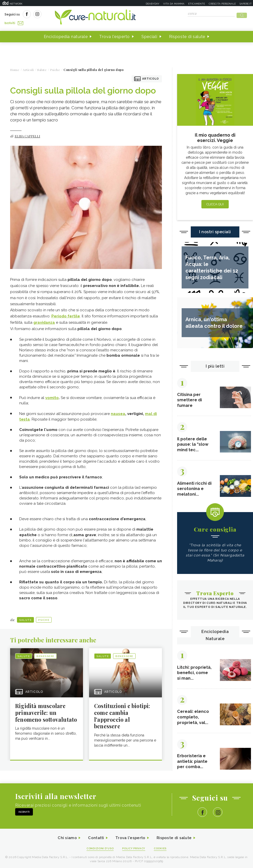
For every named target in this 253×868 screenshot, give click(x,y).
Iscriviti (61, 15)
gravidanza (44, 321)
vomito (52, 396)
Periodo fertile (66, 315)
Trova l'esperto (114, 35)
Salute (25, 617)
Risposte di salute (187, 35)
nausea (118, 411)
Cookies (163, 854)
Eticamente (197, 4)
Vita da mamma (174, 4)
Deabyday (153, 4)
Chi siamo (64, 844)
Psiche (44, 617)
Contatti (94, 844)
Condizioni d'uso (98, 854)
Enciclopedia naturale (66, 35)
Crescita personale (222, 4)
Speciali (149, 35)
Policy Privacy (134, 854)
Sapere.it (246, 4)
